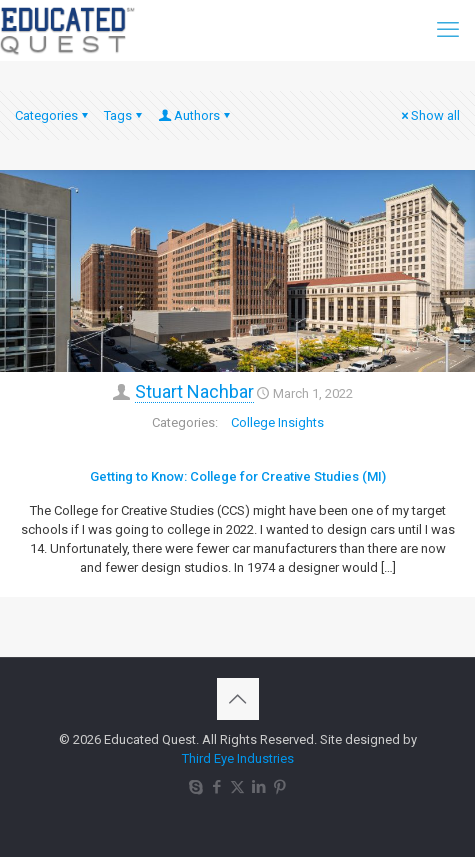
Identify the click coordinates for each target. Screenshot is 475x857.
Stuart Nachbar (194, 391)
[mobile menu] (448, 30)
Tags (124, 115)
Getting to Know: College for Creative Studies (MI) (238, 476)
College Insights (277, 422)
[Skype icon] (195, 787)
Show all (429, 115)
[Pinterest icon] (279, 787)
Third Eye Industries (238, 758)
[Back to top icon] (238, 699)
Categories (53, 115)
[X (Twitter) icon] (237, 787)
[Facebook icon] (216, 787)
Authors (195, 115)
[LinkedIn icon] (258, 787)
